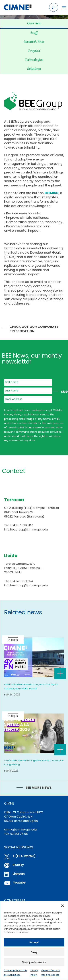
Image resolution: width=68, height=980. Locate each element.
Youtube (19, 883)
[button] (62, 906)
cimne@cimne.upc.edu (20, 830)
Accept (34, 942)
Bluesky (18, 865)
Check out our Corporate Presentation (34, 329)
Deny (34, 952)
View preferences (34, 962)
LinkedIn (19, 874)
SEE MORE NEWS (39, 788)
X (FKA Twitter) (24, 856)
